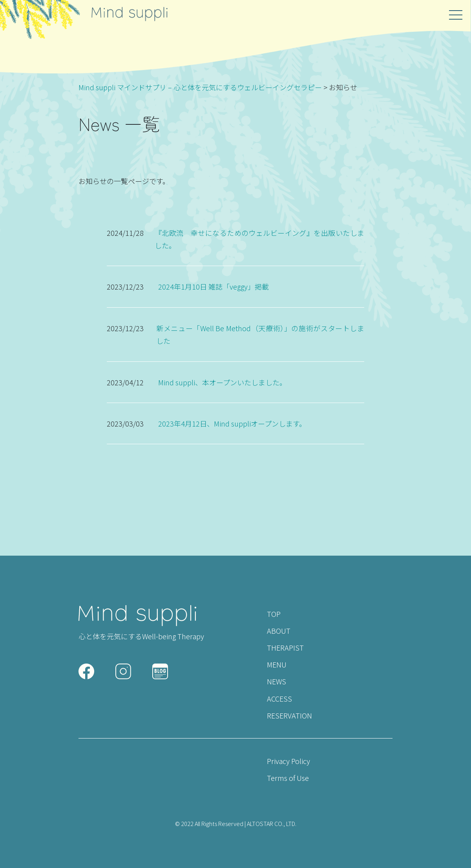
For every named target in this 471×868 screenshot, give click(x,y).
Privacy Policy (288, 761)
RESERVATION (289, 715)
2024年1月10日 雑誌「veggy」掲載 (214, 286)
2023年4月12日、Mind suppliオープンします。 (232, 423)
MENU (277, 664)
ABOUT (279, 631)
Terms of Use (288, 778)
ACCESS (279, 698)
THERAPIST (285, 647)
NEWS (277, 681)
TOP (274, 614)
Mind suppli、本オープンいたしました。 (222, 382)
